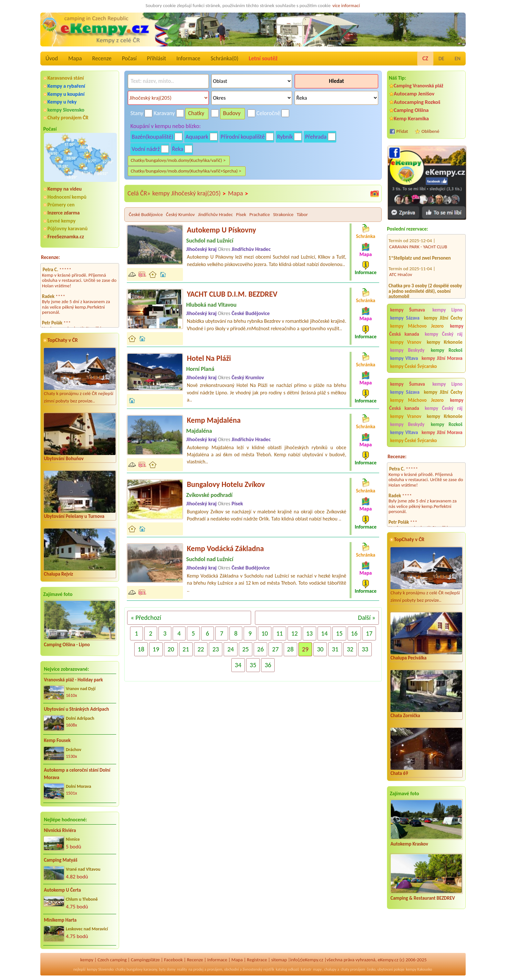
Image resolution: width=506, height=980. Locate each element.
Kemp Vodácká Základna (225, 548)
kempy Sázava (405, 318)
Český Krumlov (180, 214)
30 (320, 649)
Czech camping (112, 960)
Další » (367, 618)
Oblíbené (430, 131)
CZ (425, 58)
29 (305, 649)
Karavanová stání (66, 78)
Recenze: (51, 257)
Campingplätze (145, 960)
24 (230, 649)
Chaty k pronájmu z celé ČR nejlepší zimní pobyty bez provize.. (80, 376)
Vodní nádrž (146, 149)
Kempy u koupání (66, 94)
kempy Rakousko (419, 969)
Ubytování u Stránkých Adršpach (76, 709)
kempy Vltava (404, 358)
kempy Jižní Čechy (443, 318)
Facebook (173, 960)
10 (265, 633)
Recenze (102, 58)
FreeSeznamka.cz (66, 237)
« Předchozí (146, 618)
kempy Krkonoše (445, 342)
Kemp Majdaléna (214, 420)
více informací (346, 5)
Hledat (336, 81)
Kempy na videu (65, 189)
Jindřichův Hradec (215, 214)
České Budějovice (146, 214)
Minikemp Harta (60, 920)
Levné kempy (61, 221)
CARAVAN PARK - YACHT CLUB (418, 239)
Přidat (402, 131)
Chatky (196, 113)
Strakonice (283, 214)
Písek (241, 214)
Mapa (75, 58)
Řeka (178, 149)
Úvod (52, 58)
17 (369, 633)
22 (201, 649)
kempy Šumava (408, 310)
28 (290, 649)
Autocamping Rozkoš (417, 102)
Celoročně (268, 113)
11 (279, 633)
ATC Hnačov (401, 267)
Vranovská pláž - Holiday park (73, 680)
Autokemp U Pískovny (221, 230)
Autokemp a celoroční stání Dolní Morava (77, 774)
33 (365, 649)
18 (141, 649)
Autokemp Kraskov (409, 844)
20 (171, 649)
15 (339, 633)
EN (458, 59)
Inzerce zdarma (64, 213)
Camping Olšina (411, 110)
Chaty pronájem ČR (68, 118)
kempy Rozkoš (447, 350)
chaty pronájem (353, 969)
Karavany (164, 113)
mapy (317, 969)
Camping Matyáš (61, 860)
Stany (137, 113)
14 (324, 633)
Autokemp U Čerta (62, 890)
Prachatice (260, 214)
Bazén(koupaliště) (152, 137)
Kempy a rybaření (66, 86)
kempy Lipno (447, 310)
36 (268, 665)
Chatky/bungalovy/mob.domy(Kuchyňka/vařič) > (178, 160)
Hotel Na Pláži (209, 358)
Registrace (257, 960)
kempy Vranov (406, 342)
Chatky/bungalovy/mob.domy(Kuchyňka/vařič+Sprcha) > (186, 171)
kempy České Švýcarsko (414, 366)
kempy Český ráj (444, 334)
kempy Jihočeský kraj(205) (189, 193)
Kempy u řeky (62, 102)
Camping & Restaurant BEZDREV (423, 898)
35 (253, 665)
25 (246, 649)
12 (294, 633)
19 (156, 649)
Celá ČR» (139, 193)
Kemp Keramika (411, 119)
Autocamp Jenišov (414, 94)
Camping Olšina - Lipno (67, 645)
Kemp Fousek (57, 740)
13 (309, 633)
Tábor (302, 214)
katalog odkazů (288, 969)
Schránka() (225, 58)
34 (238, 665)
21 (186, 649)
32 (350, 649)
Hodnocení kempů (67, 197)
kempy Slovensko (66, 110)
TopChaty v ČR (63, 340)
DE (441, 59)
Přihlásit (156, 58)
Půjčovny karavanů (67, 228)
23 (216, 649)
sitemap (279, 960)
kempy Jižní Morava (442, 358)
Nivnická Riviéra (60, 830)
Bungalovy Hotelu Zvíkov (226, 484)
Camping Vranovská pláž (419, 86)
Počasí (129, 58)
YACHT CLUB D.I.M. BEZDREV (232, 294)
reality (182, 969)
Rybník (285, 137)
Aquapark (197, 137)
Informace (188, 58)
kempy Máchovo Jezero (417, 326)
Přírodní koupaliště (243, 137)
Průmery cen (61, 205)
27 (275, 649)
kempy (87, 960)
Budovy (232, 113)
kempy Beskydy (407, 350)
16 (354, 633)
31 (335, 649)
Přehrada (316, 137)
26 (260, 649)
